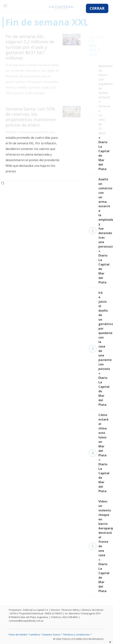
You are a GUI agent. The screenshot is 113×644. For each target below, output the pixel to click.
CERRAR (97, 8)
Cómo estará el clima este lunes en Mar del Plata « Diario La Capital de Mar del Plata (97, 453)
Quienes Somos (51, 634)
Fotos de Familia (18, 634)
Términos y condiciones (76, 634)
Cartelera (35, 634)
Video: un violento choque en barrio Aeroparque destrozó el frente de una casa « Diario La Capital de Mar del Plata (97, 546)
